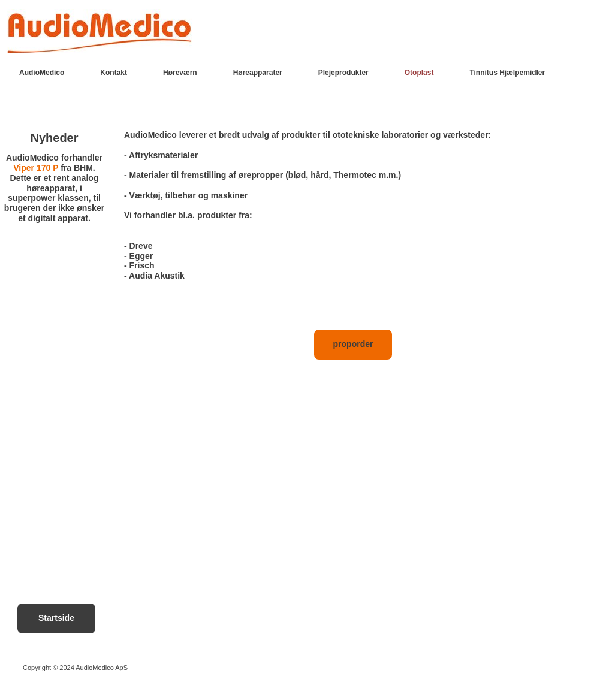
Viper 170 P (36, 168)
